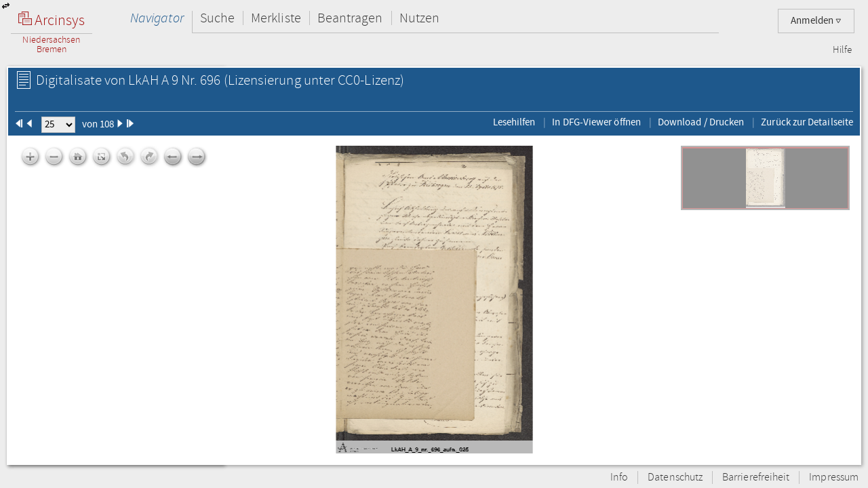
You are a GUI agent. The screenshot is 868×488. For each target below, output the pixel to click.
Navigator (157, 18)
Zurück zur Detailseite (807, 122)
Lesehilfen (514, 122)
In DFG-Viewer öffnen (596, 122)
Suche (217, 18)
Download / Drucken (701, 122)
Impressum (834, 477)
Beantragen (350, 18)
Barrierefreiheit (756, 477)
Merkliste (276, 18)
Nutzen (419, 18)
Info (619, 477)
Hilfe (842, 50)
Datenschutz (675, 477)
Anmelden (816, 21)
